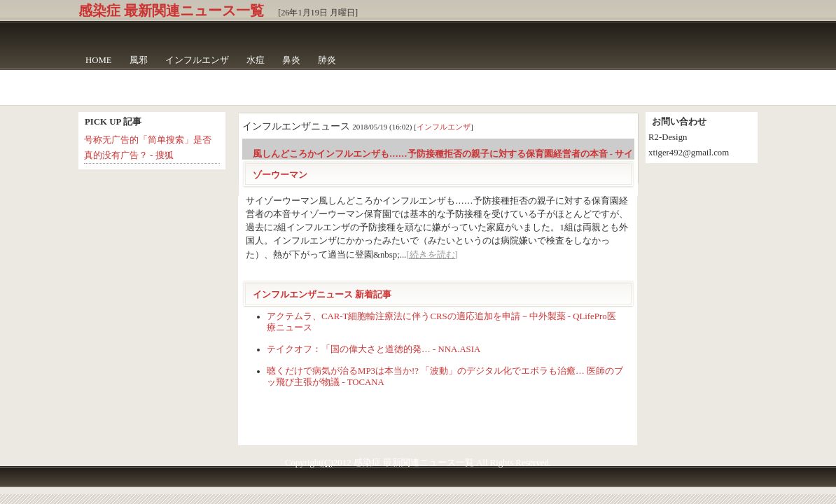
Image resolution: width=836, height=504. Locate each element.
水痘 (256, 60)
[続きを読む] (432, 255)
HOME (99, 60)
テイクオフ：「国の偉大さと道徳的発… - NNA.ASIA (374, 349)
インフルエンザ (197, 60)
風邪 (139, 60)
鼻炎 (291, 60)
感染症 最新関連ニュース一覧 (171, 10)
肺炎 (327, 60)
